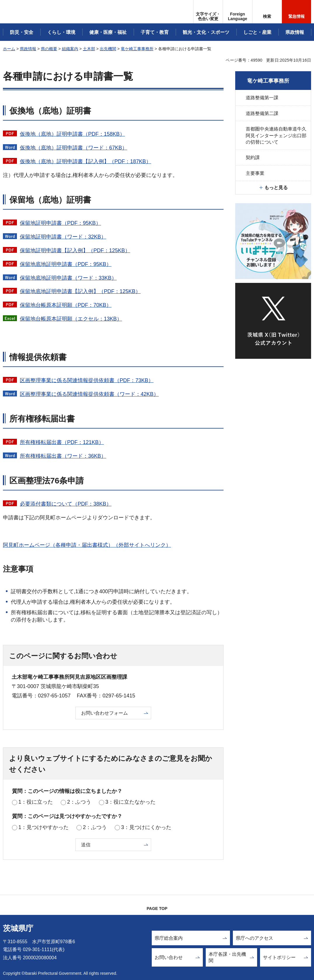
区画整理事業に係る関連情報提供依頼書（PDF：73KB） (87, 380)
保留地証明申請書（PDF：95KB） (60, 223)
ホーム (9, 49)
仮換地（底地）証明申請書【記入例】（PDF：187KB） (86, 161)
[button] (238, 12)
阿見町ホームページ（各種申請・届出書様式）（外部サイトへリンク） (87, 545)
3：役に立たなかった (130, 802)
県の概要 (49, 49)
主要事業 (255, 173)
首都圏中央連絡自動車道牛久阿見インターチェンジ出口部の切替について (276, 135)
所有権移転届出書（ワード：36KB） (63, 456)
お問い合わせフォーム (104, 713)
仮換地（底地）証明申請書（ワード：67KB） (74, 148)
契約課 (253, 157)
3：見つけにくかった (146, 827)
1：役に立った (36, 802)
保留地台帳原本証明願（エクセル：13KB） (71, 319)
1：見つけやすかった (43, 827)
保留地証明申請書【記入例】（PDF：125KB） (75, 250)
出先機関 (108, 49)
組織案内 (70, 49)
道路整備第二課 (262, 113)
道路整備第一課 (262, 98)
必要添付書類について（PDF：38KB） (66, 504)
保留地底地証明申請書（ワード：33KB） (68, 278)
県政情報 (28, 49)
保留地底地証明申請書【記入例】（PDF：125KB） (80, 291)
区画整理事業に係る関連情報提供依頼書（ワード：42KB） (89, 394)
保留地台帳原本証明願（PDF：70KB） (66, 305)
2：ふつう (79, 802)
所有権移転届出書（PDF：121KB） (62, 442)
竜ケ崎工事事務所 (137, 49)
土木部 (89, 49)
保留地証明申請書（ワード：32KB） (63, 237)
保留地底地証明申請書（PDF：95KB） (66, 264)
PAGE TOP (157, 908)
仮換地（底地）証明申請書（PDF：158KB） (72, 134)
